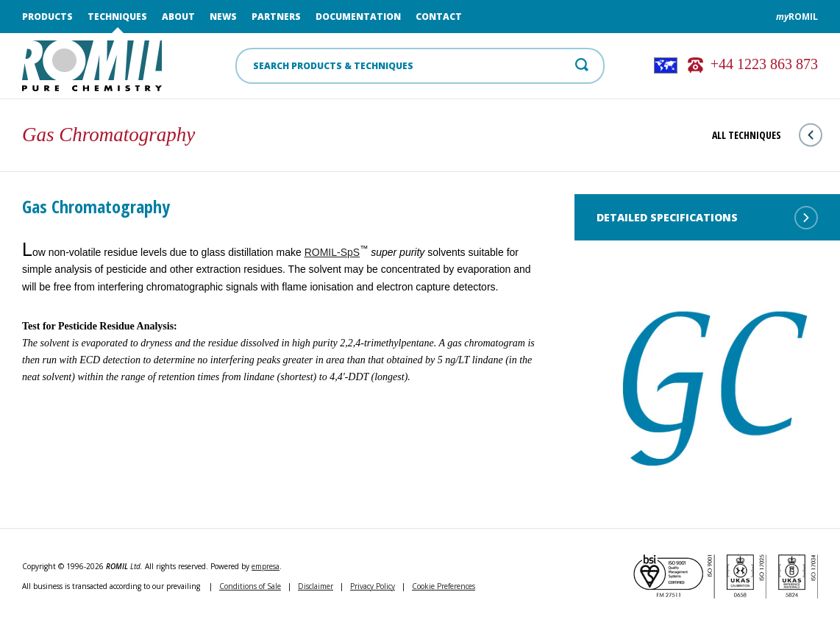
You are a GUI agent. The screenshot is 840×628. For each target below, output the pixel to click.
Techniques (117, 17)
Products (47, 17)
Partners (276, 17)
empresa (266, 566)
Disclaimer (316, 586)
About (178, 17)
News (223, 17)
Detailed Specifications (707, 218)
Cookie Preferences (444, 586)
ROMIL (797, 17)
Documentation (358, 17)
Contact (439, 17)
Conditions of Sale (250, 586)
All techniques (767, 135)
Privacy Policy (373, 586)
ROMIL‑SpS (332, 252)
